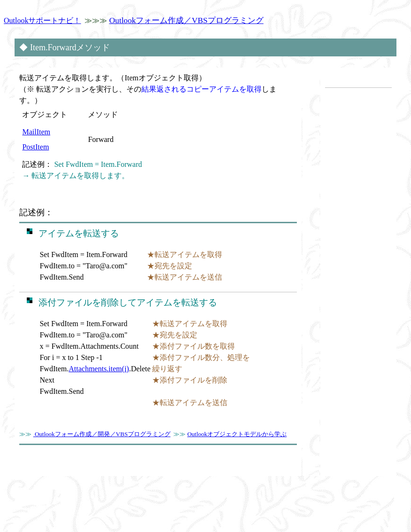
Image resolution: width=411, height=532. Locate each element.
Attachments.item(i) (99, 369)
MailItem (36, 132)
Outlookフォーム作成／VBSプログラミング (186, 20)
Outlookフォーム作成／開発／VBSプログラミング (102, 434)
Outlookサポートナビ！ (42, 20)
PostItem (35, 147)
